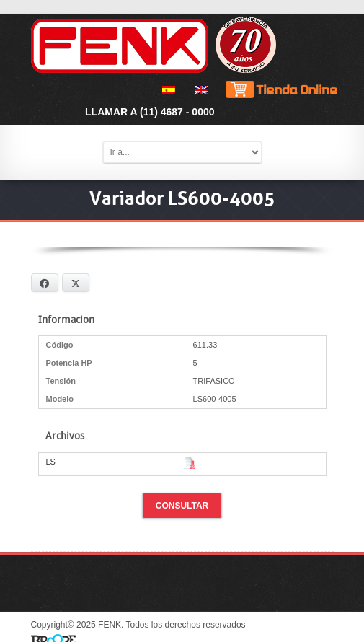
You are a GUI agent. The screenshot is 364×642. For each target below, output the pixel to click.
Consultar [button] (182, 506)
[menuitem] (166, 90)
